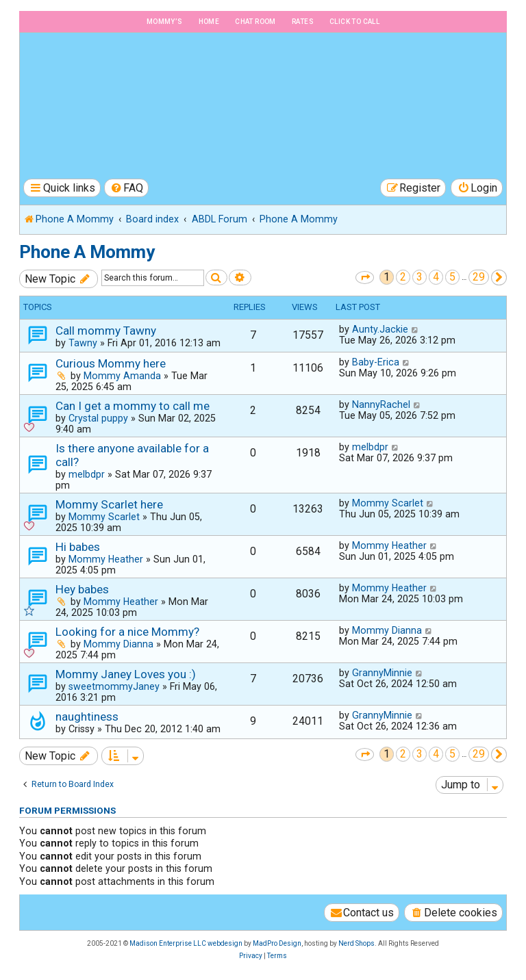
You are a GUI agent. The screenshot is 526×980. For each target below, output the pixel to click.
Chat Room (255, 22)
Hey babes (82, 589)
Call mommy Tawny (106, 331)
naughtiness (87, 717)
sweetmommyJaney (114, 686)
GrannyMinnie (382, 673)
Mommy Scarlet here (109, 504)
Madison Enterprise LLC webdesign (186, 943)
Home (209, 22)
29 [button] (479, 277)
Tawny (83, 343)
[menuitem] (127, 188)
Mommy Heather (106, 559)
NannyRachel (381, 404)
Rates (303, 22)
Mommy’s (165, 22)
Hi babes (78, 547)
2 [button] (403, 277)
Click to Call (354, 22)
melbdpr (87, 474)
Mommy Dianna (118, 644)
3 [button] (419, 277)
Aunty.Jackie (380, 329)
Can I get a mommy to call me (133, 406)
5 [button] (452, 277)
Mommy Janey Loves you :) (126, 674)
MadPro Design (277, 943)
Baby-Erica (376, 362)
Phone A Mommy (87, 252)
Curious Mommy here (111, 363)
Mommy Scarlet (104, 517)
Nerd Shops (356, 943)
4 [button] (436, 277)
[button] (365, 278)
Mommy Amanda (122, 376)
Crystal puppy (98, 418)
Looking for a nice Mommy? (127, 632)
